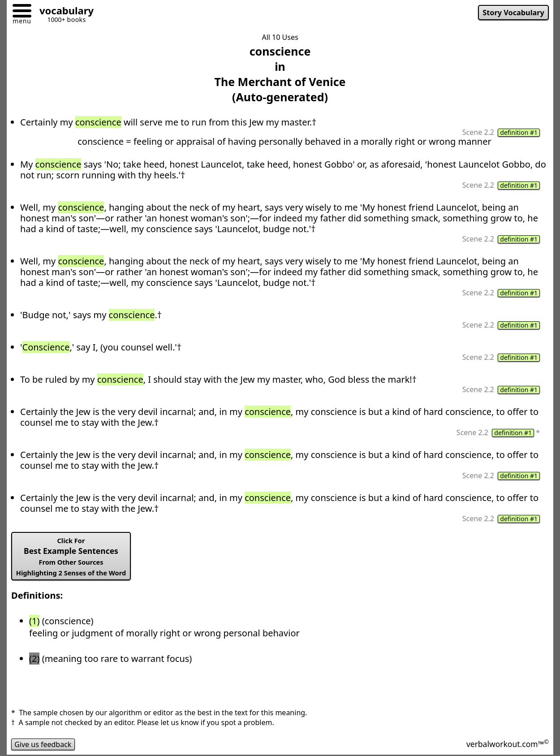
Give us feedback (43, 744)
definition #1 (519, 133)
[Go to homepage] (63, 12)
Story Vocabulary (513, 13)
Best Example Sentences (71, 557)
